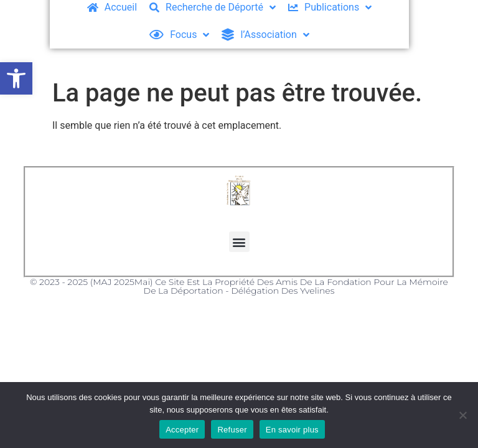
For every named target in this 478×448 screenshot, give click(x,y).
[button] (16, 78)
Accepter (182, 430)
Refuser (232, 430)
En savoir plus (292, 430)
